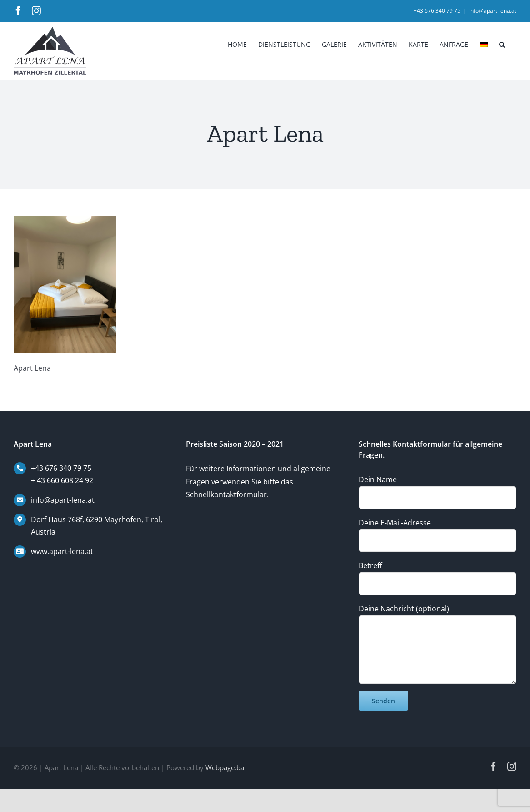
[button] (502, 44)
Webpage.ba (225, 767)
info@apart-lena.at (493, 11)
